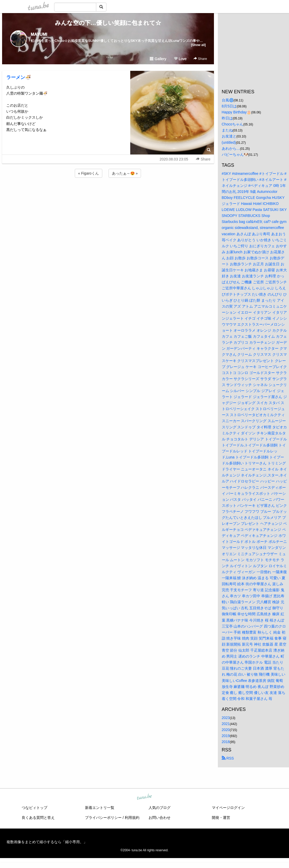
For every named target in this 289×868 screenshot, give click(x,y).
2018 (226, 742)
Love (180, 59)
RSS (228, 758)
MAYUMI (39, 34)
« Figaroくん (89, 173)
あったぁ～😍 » (125, 173)
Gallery (158, 59)
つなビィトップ (35, 808)
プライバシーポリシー (103, 818)
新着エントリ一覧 (100, 808)
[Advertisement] (108, 193)
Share (200, 59)
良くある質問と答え (38, 818)
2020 (226, 730)
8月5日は (229, 106)
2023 (226, 718)
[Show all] (198, 45)
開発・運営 (221, 818)
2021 (226, 724)
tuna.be (144, 797)
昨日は (227, 118)
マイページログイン (228, 808)
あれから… (231, 148)
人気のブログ (160, 808)
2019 (226, 736)
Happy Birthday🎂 (237, 112)
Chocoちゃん (233, 124)
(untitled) (229, 142)
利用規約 (132, 818)
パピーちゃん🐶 (235, 154)
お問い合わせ (160, 818)
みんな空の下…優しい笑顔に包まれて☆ (108, 23)
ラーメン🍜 (19, 77)
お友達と (229, 136)
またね (227, 130)
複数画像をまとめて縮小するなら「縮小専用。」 (47, 842)
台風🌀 (228, 100)
